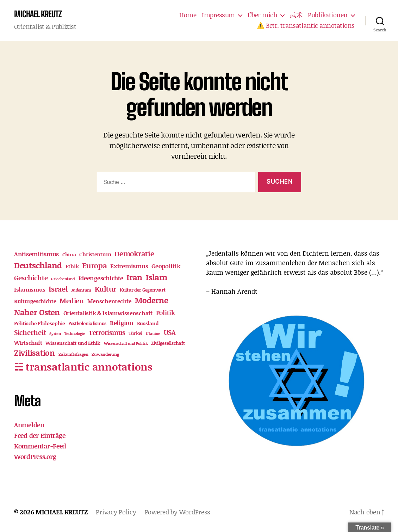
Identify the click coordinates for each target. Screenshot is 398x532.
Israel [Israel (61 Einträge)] (58, 289)
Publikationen (328, 15)
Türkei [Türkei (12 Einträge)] (135, 333)
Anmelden (29, 425)
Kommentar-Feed (40, 446)
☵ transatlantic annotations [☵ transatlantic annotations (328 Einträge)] (83, 366)
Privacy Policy (116, 512)
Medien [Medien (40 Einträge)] (71, 301)
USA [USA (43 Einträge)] (170, 332)
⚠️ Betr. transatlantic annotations (306, 26)
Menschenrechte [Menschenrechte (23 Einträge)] (109, 301)
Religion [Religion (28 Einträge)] (122, 323)
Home (188, 15)
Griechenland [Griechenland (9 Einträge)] (63, 279)
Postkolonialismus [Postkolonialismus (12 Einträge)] (87, 323)
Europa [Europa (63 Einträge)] (94, 265)
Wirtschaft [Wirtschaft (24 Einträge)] (28, 343)
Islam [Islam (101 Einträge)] (157, 277)
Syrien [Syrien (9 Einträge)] (55, 334)
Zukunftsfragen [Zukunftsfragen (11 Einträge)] (73, 354)
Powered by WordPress (178, 512)
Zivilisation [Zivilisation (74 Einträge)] (35, 353)
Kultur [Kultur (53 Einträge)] (105, 289)
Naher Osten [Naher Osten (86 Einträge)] (37, 312)
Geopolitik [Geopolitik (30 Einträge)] (166, 266)
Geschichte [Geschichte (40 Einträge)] (31, 278)
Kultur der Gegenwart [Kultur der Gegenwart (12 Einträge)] (143, 290)
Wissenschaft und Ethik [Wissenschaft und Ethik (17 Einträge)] (73, 343)
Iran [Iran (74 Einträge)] (134, 277)
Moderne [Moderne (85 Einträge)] (152, 300)
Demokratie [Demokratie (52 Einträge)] (134, 253)
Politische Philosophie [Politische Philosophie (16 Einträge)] (39, 323)
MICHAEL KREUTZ (38, 14)
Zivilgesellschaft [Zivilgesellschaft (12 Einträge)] (168, 343)
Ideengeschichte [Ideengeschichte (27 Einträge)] (101, 278)
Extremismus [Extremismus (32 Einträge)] (129, 266)
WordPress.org (35, 457)
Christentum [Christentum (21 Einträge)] (95, 254)
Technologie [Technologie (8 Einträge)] (75, 334)
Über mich (263, 15)
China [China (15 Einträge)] (69, 255)
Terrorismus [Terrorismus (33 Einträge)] (107, 332)
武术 (296, 15)
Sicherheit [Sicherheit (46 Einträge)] (30, 332)
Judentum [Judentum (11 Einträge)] (81, 290)
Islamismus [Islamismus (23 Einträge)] (30, 289)
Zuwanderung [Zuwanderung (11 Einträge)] (105, 354)
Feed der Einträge (40, 435)
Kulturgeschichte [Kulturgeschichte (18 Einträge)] (35, 301)
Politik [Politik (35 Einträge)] (166, 313)
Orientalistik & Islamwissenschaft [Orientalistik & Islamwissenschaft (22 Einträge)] (108, 313)
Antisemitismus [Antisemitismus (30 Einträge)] (36, 254)
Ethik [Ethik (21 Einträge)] (72, 266)
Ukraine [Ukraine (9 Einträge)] (153, 334)
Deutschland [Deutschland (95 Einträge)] (38, 265)
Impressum (218, 15)
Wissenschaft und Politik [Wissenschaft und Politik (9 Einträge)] (126, 343)
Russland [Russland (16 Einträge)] (148, 323)
